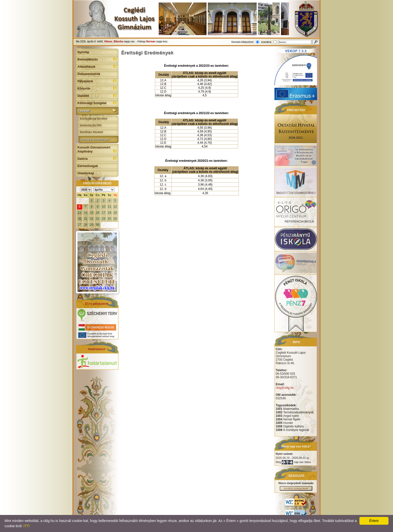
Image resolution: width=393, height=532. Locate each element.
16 (98, 213)
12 (115, 207)
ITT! (26, 526)
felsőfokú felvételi (91, 132)
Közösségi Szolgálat (97, 103)
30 (98, 225)
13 (80, 213)
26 (115, 219)
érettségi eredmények (95, 139)
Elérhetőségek (88, 166)
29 (92, 225)
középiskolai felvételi (94, 119)
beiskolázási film (91, 125)
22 (92, 219)
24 (104, 219)
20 (80, 219)
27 (80, 225)
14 (86, 213)
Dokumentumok (89, 74)
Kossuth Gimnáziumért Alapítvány (97, 149)
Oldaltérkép (86, 173)
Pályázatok (97, 81)
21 (86, 219)
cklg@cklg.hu (285, 388)
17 (104, 213)
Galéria (97, 158)
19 (115, 213)
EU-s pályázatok (96, 304)
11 (109, 207)
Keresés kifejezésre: (243, 42)
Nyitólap (83, 52)
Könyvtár (97, 88)
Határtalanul (97, 349)
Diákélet (97, 95)
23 (98, 219)
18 (109, 213)
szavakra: (266, 42)
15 (92, 213)
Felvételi (97, 110)
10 (104, 207)
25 (109, 219)
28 (86, 225)
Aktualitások (97, 66)
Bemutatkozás (97, 59)
